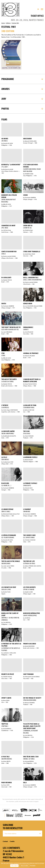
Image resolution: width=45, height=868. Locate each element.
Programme (8, 79)
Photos (5, 109)
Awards (5, 89)
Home (3, 23)
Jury (4, 99)
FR (38, 9)
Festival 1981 (15, 23)
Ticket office (37, 16)
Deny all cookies (24, 866)
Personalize (33, 866)
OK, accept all (14, 866)
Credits (12, 841)
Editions (8, 23)
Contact (5, 841)
